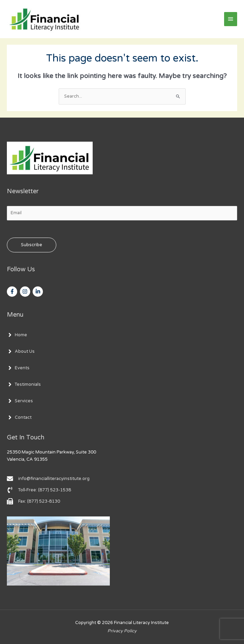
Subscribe (32, 245)
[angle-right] (17, 335)
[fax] (33, 501)
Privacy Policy (122, 631)
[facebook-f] (13, 292)
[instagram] (26, 292)
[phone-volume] (39, 490)
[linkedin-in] (39, 292)
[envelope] (48, 479)
